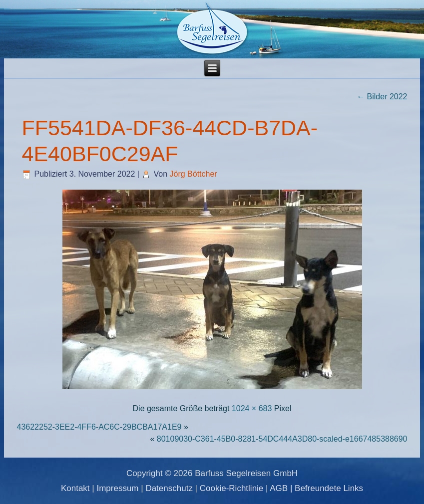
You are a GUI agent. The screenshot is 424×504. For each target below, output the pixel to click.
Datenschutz (169, 488)
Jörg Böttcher (193, 174)
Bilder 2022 (382, 97)
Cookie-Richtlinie (232, 488)
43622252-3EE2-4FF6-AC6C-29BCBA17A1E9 (99, 427)
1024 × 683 (252, 408)
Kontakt (75, 488)
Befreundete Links (329, 488)
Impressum (117, 488)
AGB (279, 488)
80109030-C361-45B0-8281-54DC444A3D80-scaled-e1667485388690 (282, 439)
